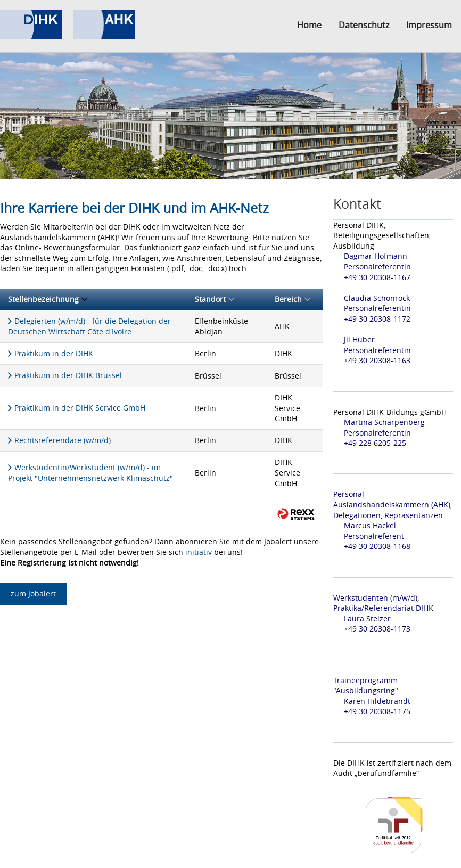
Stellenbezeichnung (48, 299)
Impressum (429, 25)
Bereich (293, 299)
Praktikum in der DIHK (54, 353)
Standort (215, 299)
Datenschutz (364, 25)
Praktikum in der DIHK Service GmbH (80, 408)
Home (309, 25)
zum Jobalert (33, 593)
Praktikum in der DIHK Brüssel (68, 375)
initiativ (199, 552)
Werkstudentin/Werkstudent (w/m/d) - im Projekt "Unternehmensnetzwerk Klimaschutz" (90, 473)
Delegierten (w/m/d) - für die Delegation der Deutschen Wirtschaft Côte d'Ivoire (89, 326)
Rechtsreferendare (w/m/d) (63, 440)
